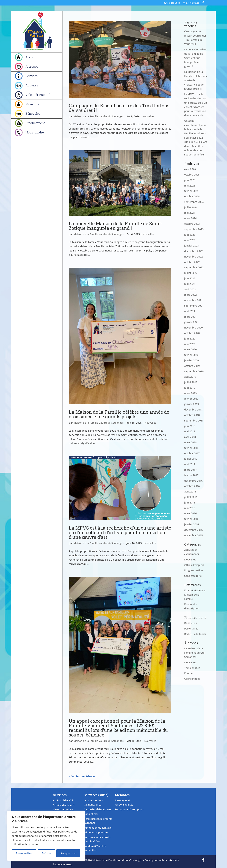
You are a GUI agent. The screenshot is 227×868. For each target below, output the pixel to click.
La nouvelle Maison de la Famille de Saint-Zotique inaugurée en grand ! (116, 226)
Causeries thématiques (98, 809)
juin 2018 (190, 426)
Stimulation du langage (98, 828)
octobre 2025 (192, 175)
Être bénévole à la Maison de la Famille (195, 595)
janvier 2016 (192, 524)
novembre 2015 (193, 535)
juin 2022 (190, 278)
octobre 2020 (192, 333)
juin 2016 (190, 503)
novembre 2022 (193, 257)
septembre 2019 (194, 371)
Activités (32, 85)
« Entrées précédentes (82, 776)
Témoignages (192, 668)
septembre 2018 (194, 421)
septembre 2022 (194, 267)
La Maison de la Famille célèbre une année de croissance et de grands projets (119, 414)
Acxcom (174, 860)
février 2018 (191, 448)
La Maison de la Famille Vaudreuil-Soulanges (195, 653)
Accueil (31, 57)
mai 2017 (190, 464)
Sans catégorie (193, 576)
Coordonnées (192, 679)
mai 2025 (190, 186)
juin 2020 (190, 339)
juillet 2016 (191, 497)
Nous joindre (35, 132)
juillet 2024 (191, 207)
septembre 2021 (194, 306)
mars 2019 (190, 393)
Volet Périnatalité (38, 95)
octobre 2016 (192, 486)
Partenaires (191, 629)
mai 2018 (190, 431)
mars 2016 (190, 513)
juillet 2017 (191, 459)
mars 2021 (190, 317)
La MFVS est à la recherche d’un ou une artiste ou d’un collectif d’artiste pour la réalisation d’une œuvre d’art (120, 532)
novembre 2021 (193, 300)
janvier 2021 (192, 322)
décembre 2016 (193, 481)
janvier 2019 (192, 404)
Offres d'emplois (194, 565)
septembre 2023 (194, 229)
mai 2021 (190, 311)
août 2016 (190, 491)
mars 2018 (190, 442)
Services (32, 76)
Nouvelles (148, 116)
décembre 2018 (193, 410)
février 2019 (191, 399)
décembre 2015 (193, 530)
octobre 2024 (192, 196)
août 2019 (190, 377)
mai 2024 (190, 213)
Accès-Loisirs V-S (63, 800)
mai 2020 (190, 344)
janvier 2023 (192, 246)
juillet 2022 (191, 273)
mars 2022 (190, 295)
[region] (46, 836)
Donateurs (190, 623)
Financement (35, 123)
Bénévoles (33, 113)
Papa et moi (91, 814)
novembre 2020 (193, 328)
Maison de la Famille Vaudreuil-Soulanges (99, 116)
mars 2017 (190, 470)
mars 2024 (190, 218)
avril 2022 (190, 289)
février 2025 (191, 191)
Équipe (188, 673)
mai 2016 (190, 508)
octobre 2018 (192, 415)
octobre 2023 (192, 224)
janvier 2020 (192, 360)
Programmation (194, 570)
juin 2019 (190, 388)
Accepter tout (68, 853)
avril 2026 (190, 169)
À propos (32, 66)
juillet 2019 (191, 382)
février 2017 (191, 475)
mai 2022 (190, 284)
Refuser (46, 853)
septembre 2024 (194, 202)
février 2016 (191, 519)
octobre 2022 (192, 262)
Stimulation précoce (96, 832)
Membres (32, 104)
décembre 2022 (193, 251)
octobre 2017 (192, 453)
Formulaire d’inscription (129, 809)
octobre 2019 (192, 366)
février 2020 (191, 355)
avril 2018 (190, 437)
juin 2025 (190, 180)
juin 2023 (190, 235)
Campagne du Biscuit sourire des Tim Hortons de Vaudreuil (119, 108)
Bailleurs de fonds (195, 634)
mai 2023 (190, 240)
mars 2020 (190, 349)
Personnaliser (24, 853)
